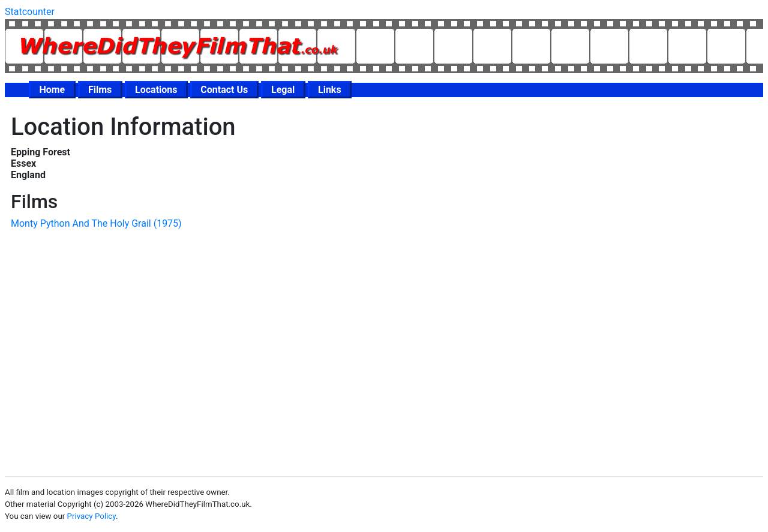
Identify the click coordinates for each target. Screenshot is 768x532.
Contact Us (224, 90)
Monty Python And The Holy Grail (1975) (96, 223)
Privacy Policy (91, 516)
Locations (156, 90)
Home (52, 90)
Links (330, 90)
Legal (283, 90)
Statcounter (30, 12)
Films (100, 90)
